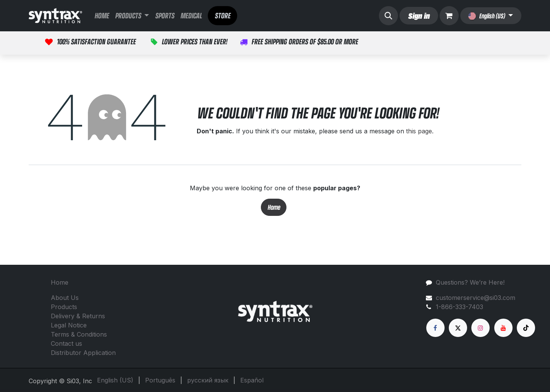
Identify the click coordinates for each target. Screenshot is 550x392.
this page (419, 131)
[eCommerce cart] (449, 16)
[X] (458, 328)
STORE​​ (222, 15)
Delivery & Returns (78, 316)
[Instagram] (480, 328)
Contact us (66, 343)
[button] (388, 16)
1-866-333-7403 (459, 307)
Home (274, 207)
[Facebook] (435, 328)
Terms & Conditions (79, 334)
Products (64, 307)
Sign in (419, 15)
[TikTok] (526, 328)
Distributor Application (83, 353)
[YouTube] (503, 328)
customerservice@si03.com (476, 298)
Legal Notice (69, 325)
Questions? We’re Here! (470, 282)
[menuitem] (102, 16)
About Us (65, 298)
